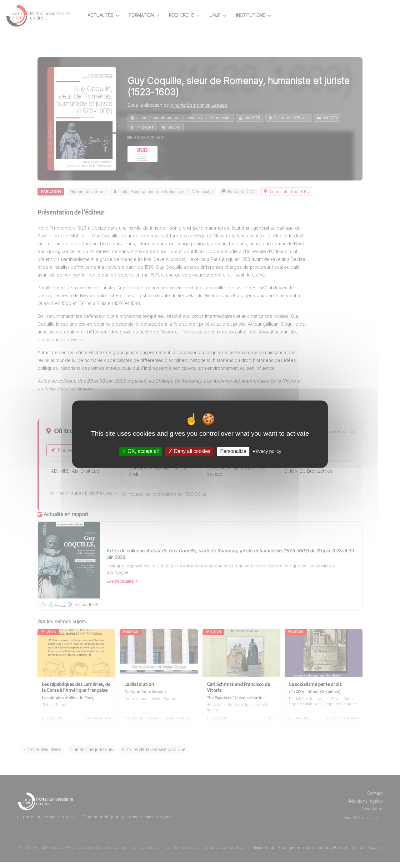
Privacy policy (267, 451)
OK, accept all (140, 451)
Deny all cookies (189, 451)
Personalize (233, 451)
